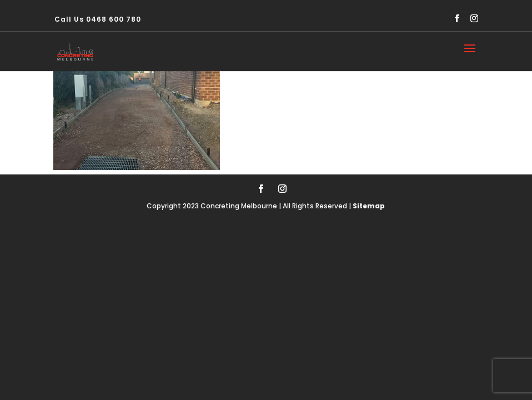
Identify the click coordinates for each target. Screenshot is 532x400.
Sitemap (369, 206)
